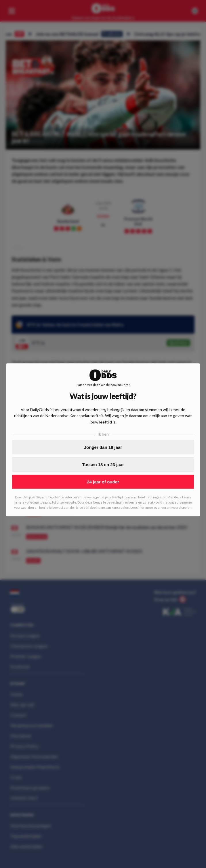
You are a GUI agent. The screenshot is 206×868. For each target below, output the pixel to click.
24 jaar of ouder (103, 482)
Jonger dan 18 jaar (103, 447)
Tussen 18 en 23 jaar (103, 465)
